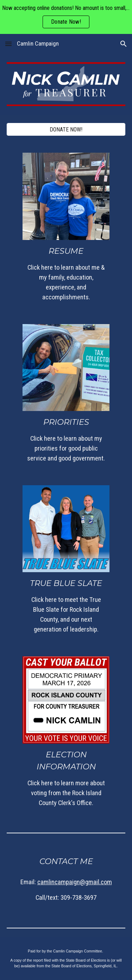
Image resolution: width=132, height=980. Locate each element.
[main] (66, 274)
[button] (8, 44)
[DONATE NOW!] (66, 130)
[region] (66, 17)
